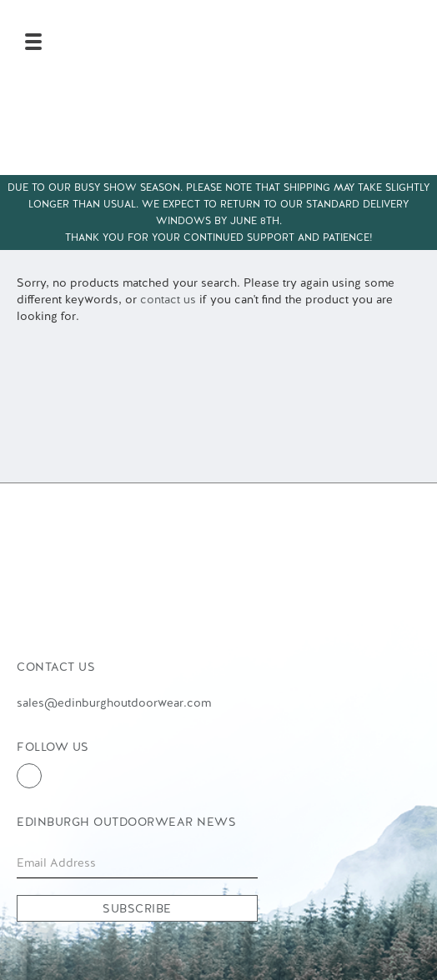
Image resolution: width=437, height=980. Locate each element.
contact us (168, 299)
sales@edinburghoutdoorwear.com (114, 702)
